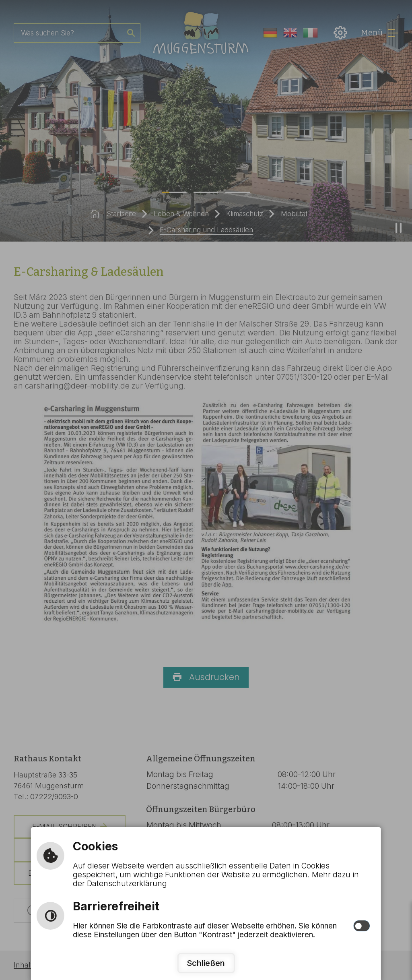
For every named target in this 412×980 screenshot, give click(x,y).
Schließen (206, 963)
